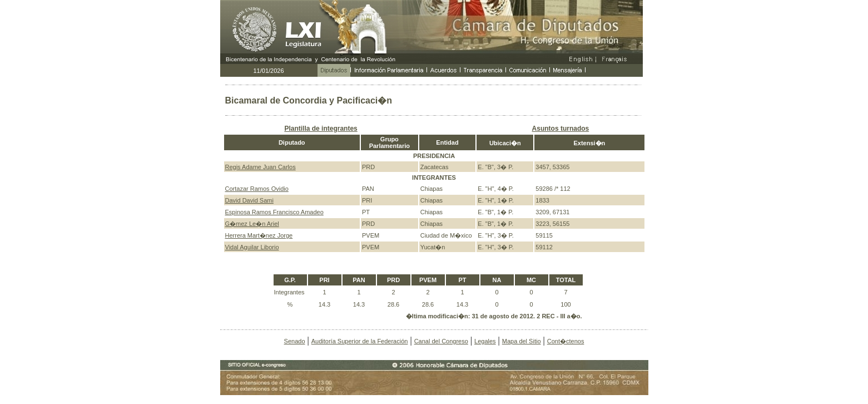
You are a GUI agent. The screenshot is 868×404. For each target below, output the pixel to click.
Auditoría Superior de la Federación (360, 341)
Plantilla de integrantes (321, 129)
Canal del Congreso (441, 341)
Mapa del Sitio (522, 341)
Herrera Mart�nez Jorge (259, 235)
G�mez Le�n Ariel (252, 224)
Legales (485, 341)
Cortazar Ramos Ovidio (257, 189)
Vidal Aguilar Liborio (252, 247)
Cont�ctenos (566, 341)
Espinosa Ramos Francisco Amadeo (274, 212)
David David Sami (249, 200)
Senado (295, 341)
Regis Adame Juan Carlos (261, 167)
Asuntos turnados (561, 129)
